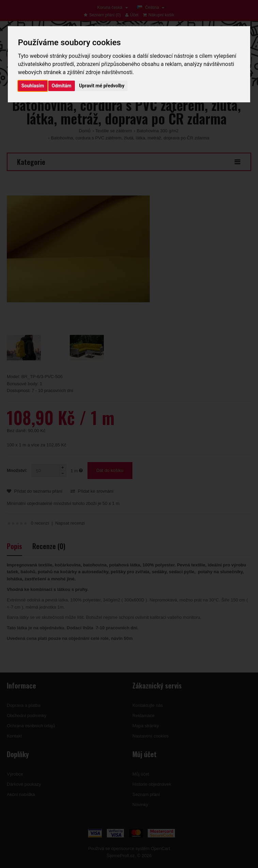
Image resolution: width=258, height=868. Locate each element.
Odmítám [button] (62, 86)
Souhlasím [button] (33, 86)
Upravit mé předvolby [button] (102, 86)
